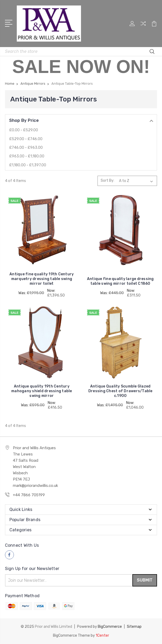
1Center (102, 636)
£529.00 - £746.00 (26, 139)
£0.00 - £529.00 (24, 130)
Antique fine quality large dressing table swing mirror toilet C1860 (120, 281)
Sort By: (107, 181)
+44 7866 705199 (29, 495)
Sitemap (134, 627)
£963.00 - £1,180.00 (27, 156)
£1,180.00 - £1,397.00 (28, 165)
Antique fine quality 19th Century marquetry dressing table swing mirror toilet (42, 279)
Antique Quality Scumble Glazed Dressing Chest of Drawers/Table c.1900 (120, 391)
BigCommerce (110, 627)
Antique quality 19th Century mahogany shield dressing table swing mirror (42, 391)
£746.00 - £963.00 (26, 148)
